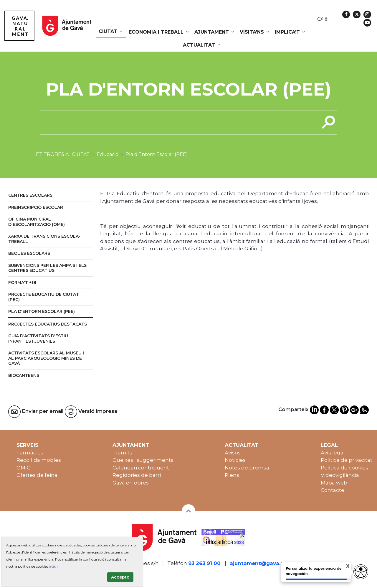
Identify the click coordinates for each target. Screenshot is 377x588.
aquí (53, 566)
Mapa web (334, 483)
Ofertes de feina (37, 475)
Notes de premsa (247, 468)
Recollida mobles (39, 460)
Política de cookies (344, 468)
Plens (232, 475)
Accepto (120, 577)
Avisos (233, 453)
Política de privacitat (347, 460)
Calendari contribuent (141, 468)
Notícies (235, 460)
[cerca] (177, 122)
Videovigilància (340, 475)
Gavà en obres (131, 483)
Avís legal (333, 453)
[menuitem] (111, 32)
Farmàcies (30, 453)
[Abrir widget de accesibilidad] (361, 572)
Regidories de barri (137, 475)
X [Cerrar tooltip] (343, 567)
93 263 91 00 (204, 563)
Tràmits (122, 453)
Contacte (333, 490)
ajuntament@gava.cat (259, 563)
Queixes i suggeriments (143, 460)
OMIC (23, 468)
